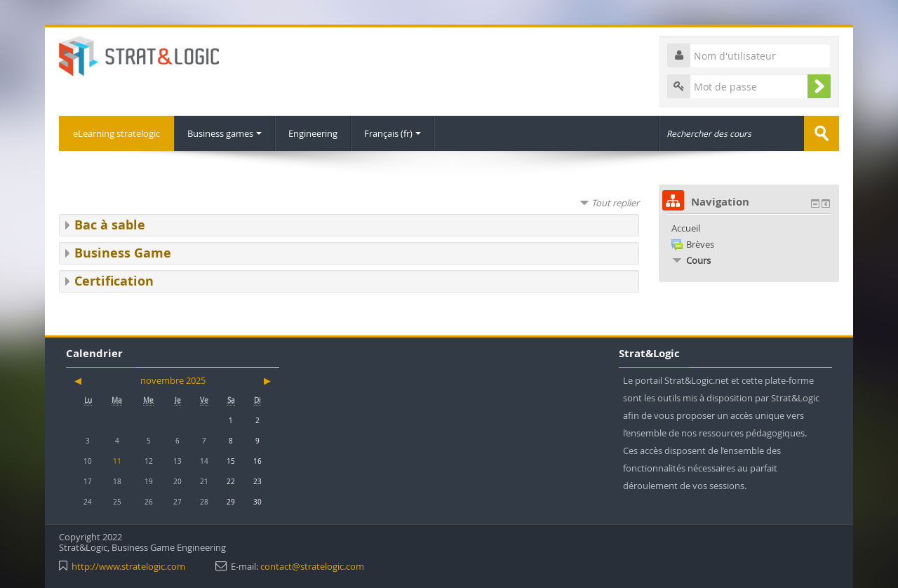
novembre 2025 (173, 380)
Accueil (686, 228)
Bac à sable (110, 225)
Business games (224, 133)
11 (117, 461)
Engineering (313, 133)
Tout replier (615, 203)
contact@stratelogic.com (312, 566)
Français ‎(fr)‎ (393, 133)
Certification (114, 281)
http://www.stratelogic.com (128, 566)
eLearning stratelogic (116, 133)
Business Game (123, 253)
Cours (698, 260)
